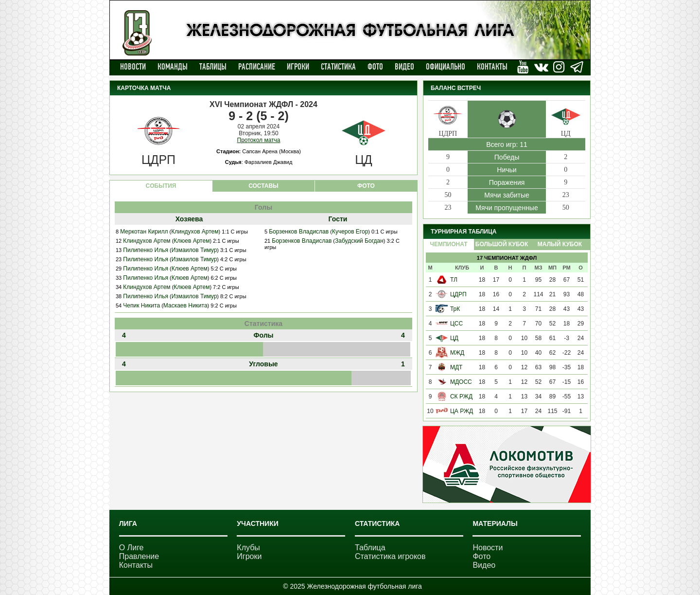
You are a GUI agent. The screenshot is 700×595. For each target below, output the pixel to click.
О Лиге (131, 548)
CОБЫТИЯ (161, 186)
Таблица (370, 548)
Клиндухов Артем (195, 232)
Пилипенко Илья (146, 250)
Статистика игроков (390, 556)
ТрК (455, 309)
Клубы (248, 548)
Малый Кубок (560, 244)
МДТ (456, 367)
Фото (375, 67)
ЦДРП (458, 294)
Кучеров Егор (350, 232)
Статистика (338, 67)
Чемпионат (448, 244)
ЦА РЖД (462, 411)
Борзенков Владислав (299, 232)
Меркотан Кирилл (144, 232)
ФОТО (366, 186)
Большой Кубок (502, 244)
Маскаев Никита (185, 306)
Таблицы (213, 67)
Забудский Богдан (359, 241)
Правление (139, 556)
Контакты (492, 67)
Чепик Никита (141, 306)
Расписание (257, 67)
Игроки (298, 67)
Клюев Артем (192, 241)
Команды (173, 67)
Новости (133, 67)
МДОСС (461, 382)
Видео (404, 67)
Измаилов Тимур (194, 250)
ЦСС (456, 324)
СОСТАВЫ (263, 186)
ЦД (454, 338)
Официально (446, 67)
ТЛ (454, 280)
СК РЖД (461, 397)
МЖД (457, 353)
